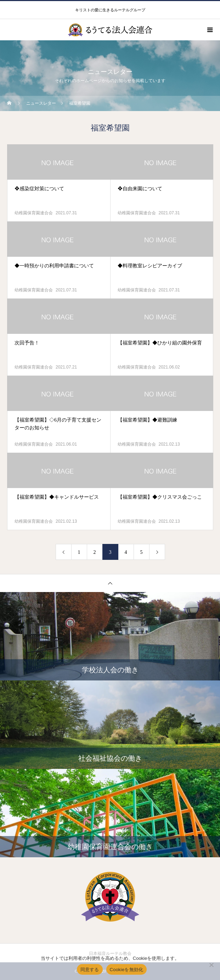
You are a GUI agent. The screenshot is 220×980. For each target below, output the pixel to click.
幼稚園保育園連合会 (34, 213)
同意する (90, 970)
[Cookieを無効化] (211, 965)
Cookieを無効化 (127, 970)
